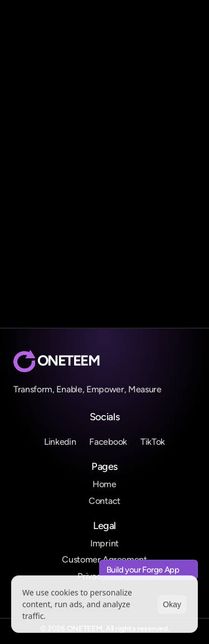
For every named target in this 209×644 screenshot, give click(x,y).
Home (104, 484)
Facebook (108, 442)
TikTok (153, 442)
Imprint (104, 543)
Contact (104, 501)
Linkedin (60, 442)
